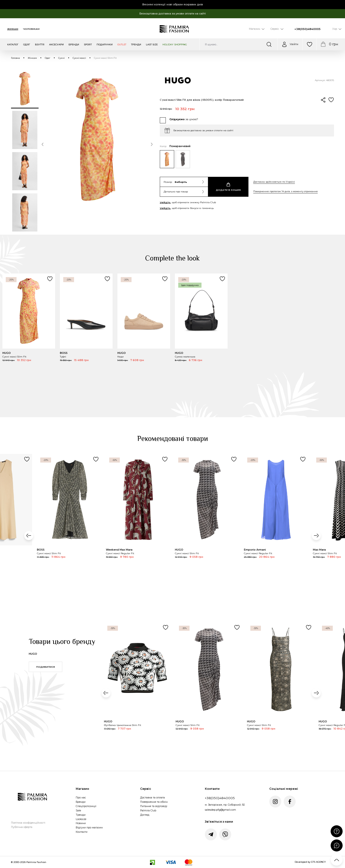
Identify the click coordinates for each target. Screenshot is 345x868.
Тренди (81, 815)
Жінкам (13, 29)
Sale (78, 811)
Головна (15, 58)
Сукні (61, 58)
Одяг (48, 58)
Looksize (81, 819)
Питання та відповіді (154, 806)
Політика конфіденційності (28, 823)
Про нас (81, 798)
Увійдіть (165, 202)
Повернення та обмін (154, 802)
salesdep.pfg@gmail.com (220, 810)
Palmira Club (148, 811)
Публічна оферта (22, 827)
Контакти (82, 832)
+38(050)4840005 (308, 29)
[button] (43, 145)
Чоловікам (31, 29)
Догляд (145, 815)
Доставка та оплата (152, 798)
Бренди (81, 802)
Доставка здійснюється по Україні (274, 182)
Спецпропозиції (86, 806)
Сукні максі (79, 58)
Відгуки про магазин (89, 828)
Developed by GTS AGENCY (310, 862)
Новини (81, 823)
